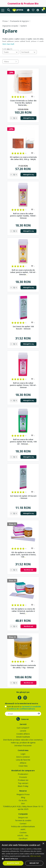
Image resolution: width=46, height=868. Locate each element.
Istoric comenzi (23, 757)
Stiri (23, 803)
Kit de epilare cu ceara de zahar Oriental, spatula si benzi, (23, 611)
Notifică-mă (28, 570)
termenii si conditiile (31, 706)
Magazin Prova (23, 794)
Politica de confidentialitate (23, 826)
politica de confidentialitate (22, 709)
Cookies (23, 832)
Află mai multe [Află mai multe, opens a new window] (36, 856)
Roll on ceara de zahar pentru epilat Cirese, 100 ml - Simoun (23, 385)
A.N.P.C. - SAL (23, 835)
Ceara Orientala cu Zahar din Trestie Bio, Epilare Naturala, (23, 103)
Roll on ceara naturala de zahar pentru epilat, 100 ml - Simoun (23, 272)
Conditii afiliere (23, 734)
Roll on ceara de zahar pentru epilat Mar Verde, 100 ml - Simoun (23, 442)
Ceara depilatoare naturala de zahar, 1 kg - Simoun (23, 666)
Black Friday (23, 786)
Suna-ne (25, 719)
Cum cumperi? (23, 728)
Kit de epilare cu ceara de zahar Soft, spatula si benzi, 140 (23, 555)
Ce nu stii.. (23, 800)
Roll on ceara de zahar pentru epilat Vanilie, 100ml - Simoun (23, 216)
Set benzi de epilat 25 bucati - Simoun (23, 497)
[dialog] (23, 854)
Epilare (24, 26)
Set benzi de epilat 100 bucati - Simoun (23, 328)
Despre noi (23, 817)
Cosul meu (23, 766)
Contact (23, 823)
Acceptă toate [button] (13, 863)
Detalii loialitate (23, 737)
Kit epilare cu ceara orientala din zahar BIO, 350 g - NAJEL (23, 158)
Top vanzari (23, 783)
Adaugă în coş (28, 118)
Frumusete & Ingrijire (19, 21)
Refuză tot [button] (34, 863)
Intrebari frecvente (23, 745)
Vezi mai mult (8, 44)
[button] (23, 859)
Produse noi (23, 780)
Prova (5, 21)
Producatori (23, 774)
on (13, 97)
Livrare (23, 731)
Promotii (23, 777)
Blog (23, 797)
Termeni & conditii (23, 820)
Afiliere (23, 763)
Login (23, 754)
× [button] (43, 844)
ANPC (23, 829)
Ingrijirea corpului (10, 26)
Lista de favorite (23, 760)
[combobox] (11, 52)
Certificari (23, 838)
